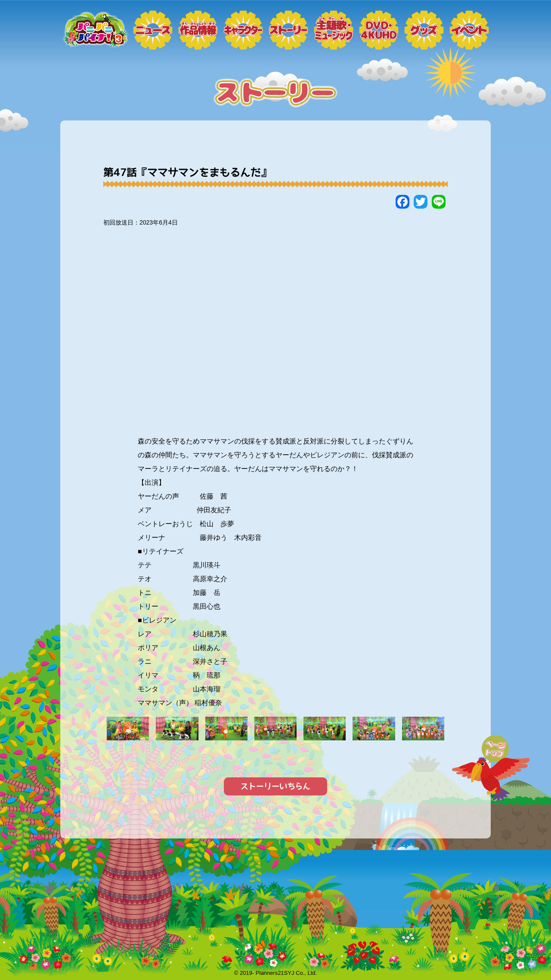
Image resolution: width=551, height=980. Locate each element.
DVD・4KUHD (379, 30)
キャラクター (243, 30)
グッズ (424, 30)
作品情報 (198, 30)
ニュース (153, 30)
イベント (469, 30)
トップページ (95, 30)
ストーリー (288, 30)
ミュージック (334, 30)
